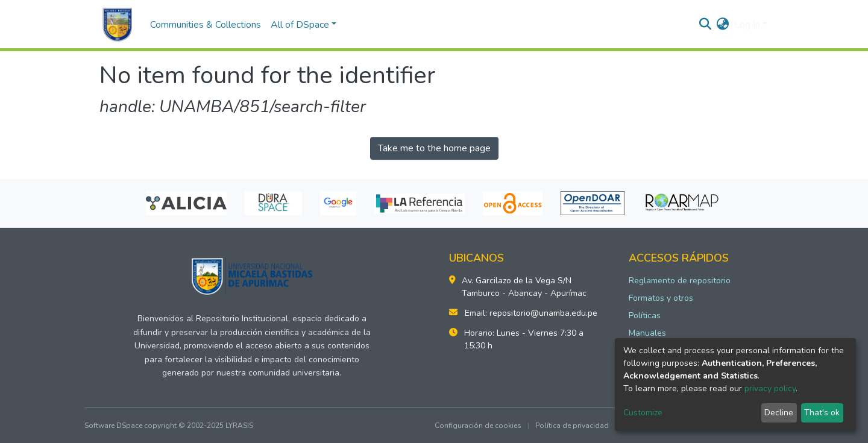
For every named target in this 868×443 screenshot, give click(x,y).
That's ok (822, 413)
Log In (747, 25)
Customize (643, 413)
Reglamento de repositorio (680, 281)
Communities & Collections (206, 25)
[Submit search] (706, 25)
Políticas (645, 316)
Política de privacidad (572, 426)
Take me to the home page (434, 148)
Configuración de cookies (478, 426)
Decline (779, 413)
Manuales (647, 333)
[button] (723, 25)
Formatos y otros (661, 298)
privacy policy (770, 388)
